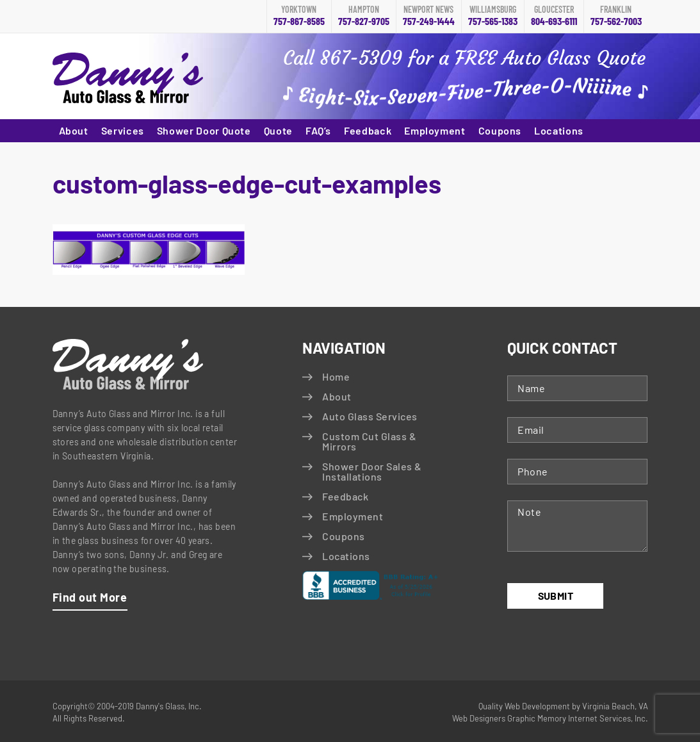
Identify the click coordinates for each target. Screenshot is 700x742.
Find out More (90, 597)
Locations (559, 130)
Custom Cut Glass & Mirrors (369, 441)
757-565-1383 (493, 16)
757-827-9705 (364, 16)
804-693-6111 (554, 16)
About (74, 130)
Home (336, 376)
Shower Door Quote (204, 130)
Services (123, 130)
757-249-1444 (429, 16)
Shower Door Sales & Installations (372, 471)
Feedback (368, 130)
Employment (435, 130)
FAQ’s (318, 130)
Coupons (500, 130)
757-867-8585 (299, 16)
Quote (278, 130)
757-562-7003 (616, 16)
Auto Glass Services (370, 416)
